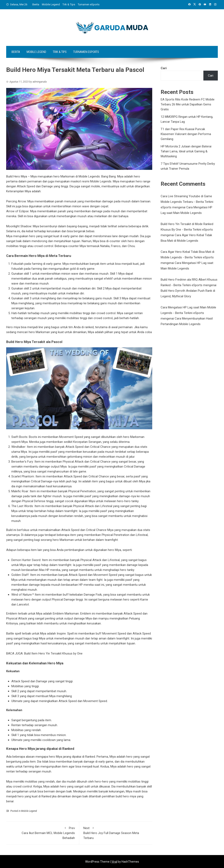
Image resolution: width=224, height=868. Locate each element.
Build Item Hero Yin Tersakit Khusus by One (53, 653)
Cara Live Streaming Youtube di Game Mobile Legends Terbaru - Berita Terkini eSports (187, 202)
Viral (114, 862)
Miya (10, 782)
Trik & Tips (69, 4)
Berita (36, 4)
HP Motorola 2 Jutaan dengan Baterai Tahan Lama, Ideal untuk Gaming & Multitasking (186, 151)
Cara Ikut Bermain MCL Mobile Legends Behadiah (43, 833)
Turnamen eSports (89, 4)
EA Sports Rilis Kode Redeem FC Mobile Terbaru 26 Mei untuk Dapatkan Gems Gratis (188, 104)
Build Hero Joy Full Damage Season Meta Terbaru (116, 833)
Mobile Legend (51, 4)
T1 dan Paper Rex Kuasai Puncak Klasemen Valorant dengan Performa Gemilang (186, 134)
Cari (164, 68)
